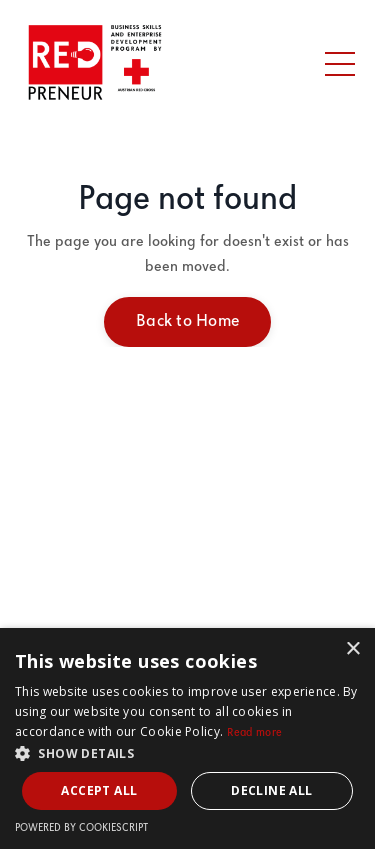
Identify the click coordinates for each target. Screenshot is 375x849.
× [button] (352, 649)
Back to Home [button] (187, 321)
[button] (187, 753)
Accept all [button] (99, 790)
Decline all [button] (271, 790)
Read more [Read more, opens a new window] (255, 733)
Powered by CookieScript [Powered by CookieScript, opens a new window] (81, 828)
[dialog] (187, 738)
